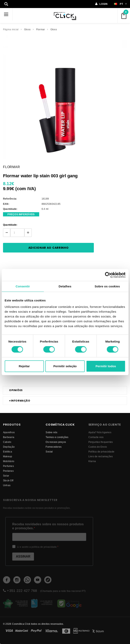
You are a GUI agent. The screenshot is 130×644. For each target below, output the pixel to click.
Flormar (41, 29)
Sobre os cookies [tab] (107, 286)
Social (49, 452)
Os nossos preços (56, 442)
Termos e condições (57, 437)
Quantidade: (10, 225)
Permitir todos (106, 366)
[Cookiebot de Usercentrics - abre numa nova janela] (108, 275)
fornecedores (54, 447)
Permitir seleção (65, 366)
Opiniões (16, 390)
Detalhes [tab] (65, 286)
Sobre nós (51, 432)
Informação (20, 401)
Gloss (27, 29)
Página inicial (11, 29)
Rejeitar (24, 366)
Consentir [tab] (23, 286)
